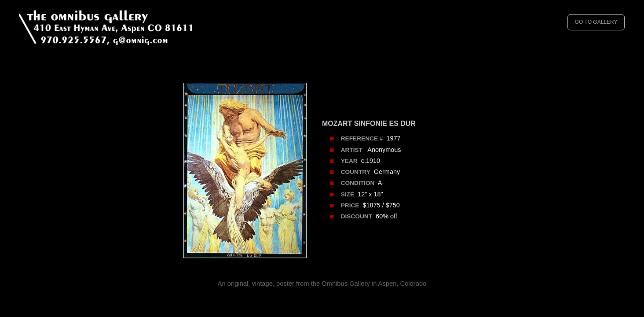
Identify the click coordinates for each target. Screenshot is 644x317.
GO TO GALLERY (596, 22)
